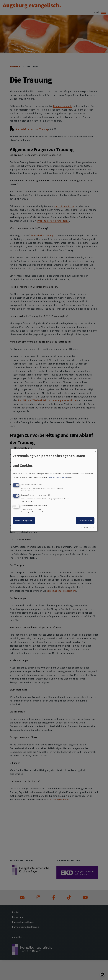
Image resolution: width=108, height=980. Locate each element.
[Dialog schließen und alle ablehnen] (95, 451)
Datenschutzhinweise (57, 477)
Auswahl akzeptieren (24, 520)
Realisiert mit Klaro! (87, 527)
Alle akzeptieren (85, 520)
